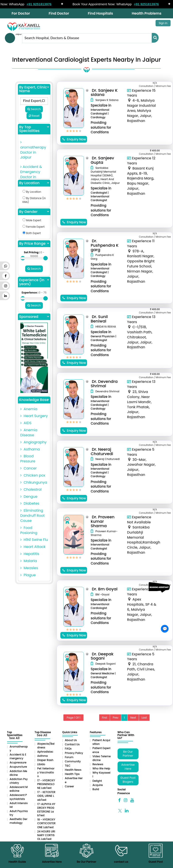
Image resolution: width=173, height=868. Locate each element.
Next (133, 718)
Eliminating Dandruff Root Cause (32, 516)
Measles (29, 568)
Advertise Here (128, 767)
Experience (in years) (34, 282)
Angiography (33, 442)
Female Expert (34, 227)
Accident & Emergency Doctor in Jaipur (31, 174)
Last (144, 718)
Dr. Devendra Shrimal (104, 384)
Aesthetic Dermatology (19, 821)
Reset (34, 116)
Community (73, 761)
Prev (116, 718)
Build (96, 789)
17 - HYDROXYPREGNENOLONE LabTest (46, 784)
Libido (41, 764)
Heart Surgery (34, 416)
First (105, 718)
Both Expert (32, 233)
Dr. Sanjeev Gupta (102, 160)
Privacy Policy (74, 753)
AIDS (26, 423)
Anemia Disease (29, 433)
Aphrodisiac (45, 752)
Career (69, 786)
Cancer (29, 468)
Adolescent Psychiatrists (18, 797)
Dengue (29, 497)
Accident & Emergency (18, 756)
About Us (71, 740)
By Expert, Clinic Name (34, 89)
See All (14, 738)
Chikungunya (34, 482)
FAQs (68, 749)
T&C (68, 766)
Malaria (29, 561)
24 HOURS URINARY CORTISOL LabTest (46, 835)
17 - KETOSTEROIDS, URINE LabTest (46, 796)
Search (34, 109)
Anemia (29, 409)
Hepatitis (30, 554)
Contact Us (72, 744)
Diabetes (30, 503)
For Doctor (21, 13)
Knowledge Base (34, 400)
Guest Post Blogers (128, 780)
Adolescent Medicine (19, 789)
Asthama (30, 449)
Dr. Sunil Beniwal (99, 319)
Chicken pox (33, 475)
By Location (34, 183)
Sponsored (34, 317)
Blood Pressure (28, 459)
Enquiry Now (74, 139)
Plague (28, 575)
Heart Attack (33, 547)
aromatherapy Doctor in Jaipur (33, 150)
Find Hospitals (100, 13)
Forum (69, 757)
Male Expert (32, 220)
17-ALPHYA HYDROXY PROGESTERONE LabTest (46, 810)
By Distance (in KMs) (34, 200)
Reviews (98, 764)
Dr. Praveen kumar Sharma (103, 521)
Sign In (163, 23)
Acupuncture (18, 767)
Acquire (98, 785)
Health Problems (146, 13)
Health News (73, 770)
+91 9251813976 (45, 4)
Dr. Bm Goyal (105, 589)
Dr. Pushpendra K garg (105, 245)
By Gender (34, 212)
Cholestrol (31, 489)
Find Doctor (59, 13)
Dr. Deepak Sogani (102, 656)
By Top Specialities (34, 129)
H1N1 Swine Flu (34, 540)
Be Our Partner (128, 754)
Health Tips (72, 774)
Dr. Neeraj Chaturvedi (102, 451)
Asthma (43, 756)
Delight (97, 781)
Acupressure (18, 762)
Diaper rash (45, 760)
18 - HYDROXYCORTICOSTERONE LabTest (47, 823)
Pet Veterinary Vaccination (46, 772)
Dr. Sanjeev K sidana (104, 93)
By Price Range (34, 244)
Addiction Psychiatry (19, 781)
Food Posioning (29, 530)
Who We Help (101, 768)
